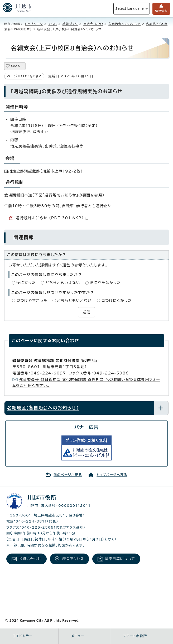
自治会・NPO (93, 24)
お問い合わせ (30, 559)
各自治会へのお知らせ (124, 24)
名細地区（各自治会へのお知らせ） (43, 408)
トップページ (34, 24)
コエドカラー (23, 636)
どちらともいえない (63, 283)
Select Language (129, 9)
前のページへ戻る (68, 475)
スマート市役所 (135, 636)
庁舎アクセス (73, 559)
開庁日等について (120, 559)
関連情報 (24, 237)
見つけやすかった (32, 301)
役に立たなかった (105, 283)
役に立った (26, 283)
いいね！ (17, 66)
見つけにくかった (117, 301)
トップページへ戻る (112, 475)
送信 (86, 312)
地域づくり (70, 24)
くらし (53, 24)
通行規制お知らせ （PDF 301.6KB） (52, 218)
